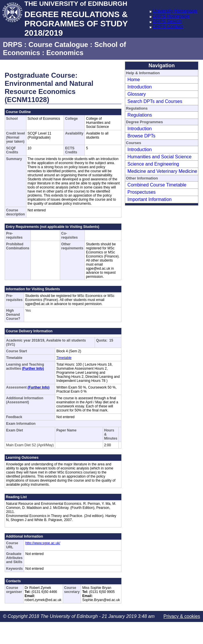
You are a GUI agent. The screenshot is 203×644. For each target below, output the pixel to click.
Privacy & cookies (182, 616)
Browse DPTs (141, 136)
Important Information (150, 199)
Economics (65, 53)
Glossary (137, 94)
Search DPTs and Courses (155, 101)
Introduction (140, 87)
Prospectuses (142, 192)
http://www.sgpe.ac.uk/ (43, 543)
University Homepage (175, 11)
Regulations (140, 115)
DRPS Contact (168, 27)
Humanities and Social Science (160, 157)
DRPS (13, 45)
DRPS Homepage (171, 16)
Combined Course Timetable (157, 185)
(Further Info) (33, 369)
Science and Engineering (153, 164)
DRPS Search (167, 21)
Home (134, 80)
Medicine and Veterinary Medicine (162, 171)
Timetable (64, 358)
